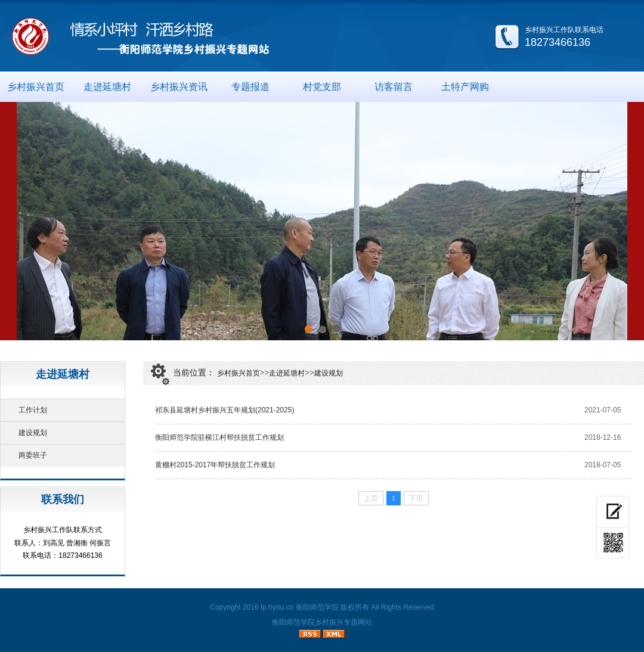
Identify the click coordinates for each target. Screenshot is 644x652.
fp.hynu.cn (277, 607)
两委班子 (33, 455)
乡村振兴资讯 (179, 87)
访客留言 (394, 87)
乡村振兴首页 (36, 87)
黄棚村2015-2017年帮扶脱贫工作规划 (215, 465)
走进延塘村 (107, 87)
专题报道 (250, 87)
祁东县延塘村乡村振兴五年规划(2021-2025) (225, 410)
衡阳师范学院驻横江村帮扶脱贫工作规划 (219, 437)
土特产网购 (465, 87)
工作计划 (33, 410)
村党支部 (322, 87)
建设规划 (33, 433)
